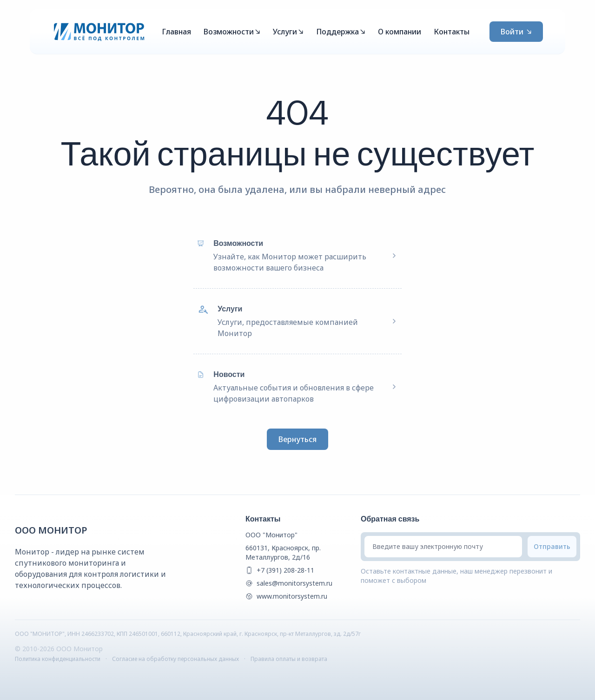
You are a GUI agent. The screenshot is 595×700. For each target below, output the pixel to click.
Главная (176, 32)
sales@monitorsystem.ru (294, 583)
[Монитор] (99, 32)
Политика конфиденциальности (58, 659)
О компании (400, 32)
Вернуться (297, 439)
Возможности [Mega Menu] (232, 32)
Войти (516, 32)
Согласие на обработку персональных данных (175, 659)
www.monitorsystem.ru (292, 596)
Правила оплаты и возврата (289, 659)
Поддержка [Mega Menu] (341, 32)
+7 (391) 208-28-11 (285, 570)
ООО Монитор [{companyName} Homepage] (51, 530)
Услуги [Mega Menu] (288, 32)
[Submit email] (552, 547)
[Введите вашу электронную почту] (443, 547)
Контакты (452, 32)
